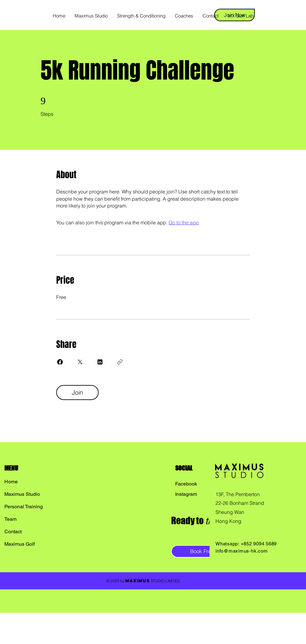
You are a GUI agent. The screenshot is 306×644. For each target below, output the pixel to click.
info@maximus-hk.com (242, 551)
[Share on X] (80, 362)
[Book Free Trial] (207, 551)
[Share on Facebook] (60, 362)
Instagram (186, 494)
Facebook (186, 484)
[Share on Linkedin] (100, 362)
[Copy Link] (120, 362)
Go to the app (184, 222)
